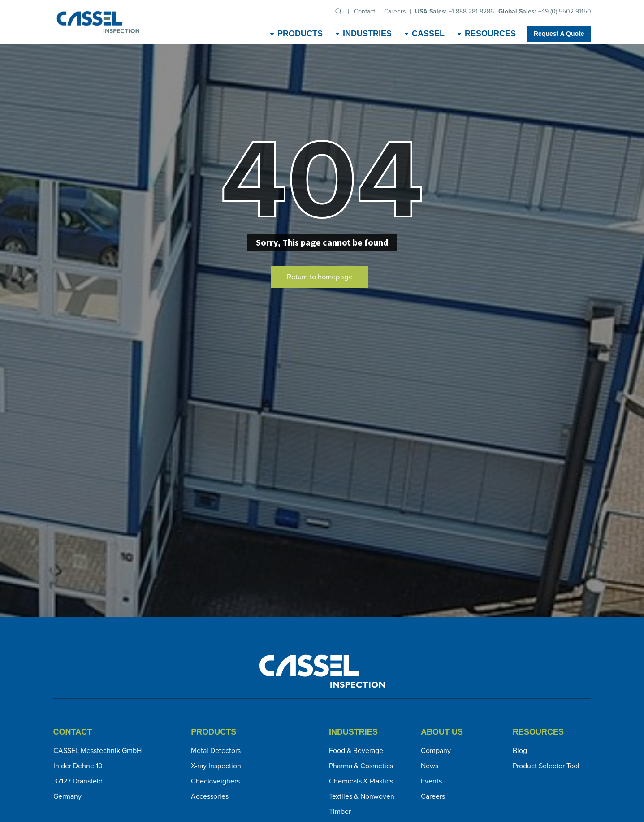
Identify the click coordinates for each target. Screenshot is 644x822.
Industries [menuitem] (367, 34)
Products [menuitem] (300, 34)
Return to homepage (320, 277)
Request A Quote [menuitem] (559, 34)
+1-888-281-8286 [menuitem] (454, 11)
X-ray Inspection (216, 766)
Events (431, 781)
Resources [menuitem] (490, 34)
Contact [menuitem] (365, 11)
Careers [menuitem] (395, 11)
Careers (433, 796)
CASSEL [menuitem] (428, 34)
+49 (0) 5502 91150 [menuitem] (545, 11)
